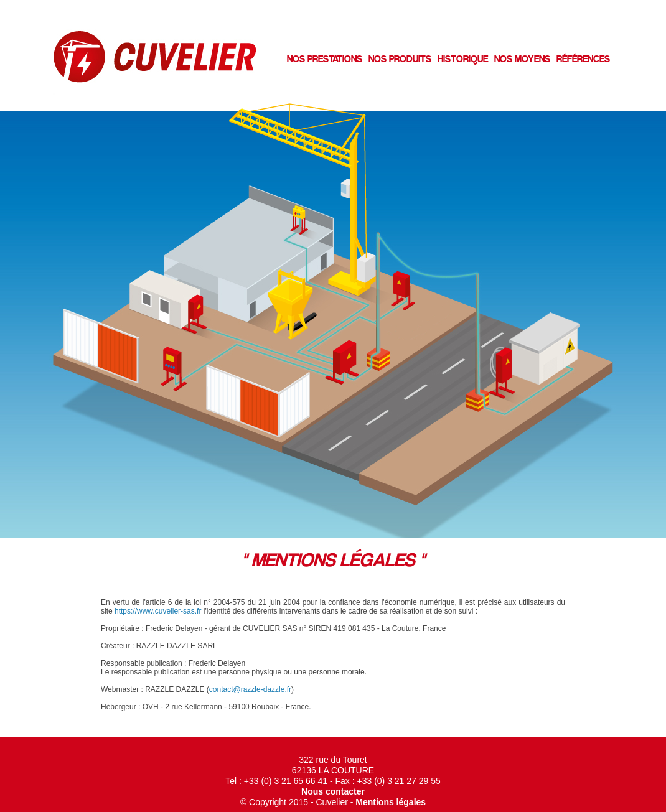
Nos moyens (522, 59)
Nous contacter (333, 791)
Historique (463, 59)
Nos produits (400, 59)
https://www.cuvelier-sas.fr (158, 611)
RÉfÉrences (583, 59)
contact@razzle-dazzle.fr (250, 689)
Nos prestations (325, 59)
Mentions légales (391, 802)
